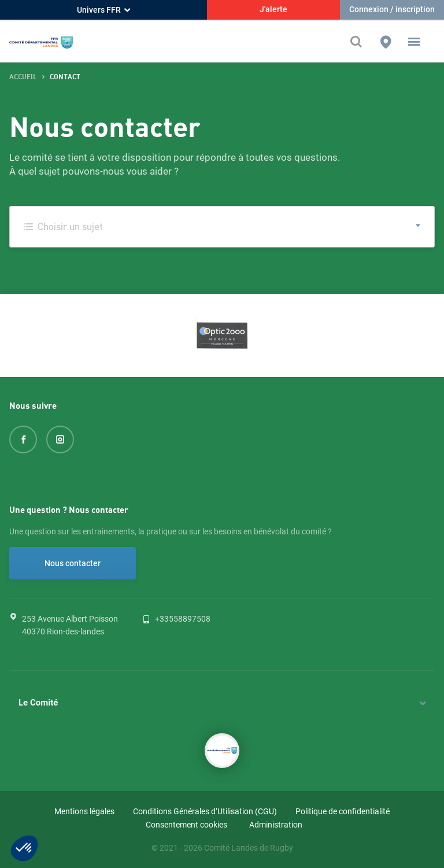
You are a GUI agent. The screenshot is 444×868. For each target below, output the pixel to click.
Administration (276, 825)
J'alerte (273, 9)
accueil (23, 77)
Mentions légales (84, 811)
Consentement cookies (186, 825)
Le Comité (38, 703)
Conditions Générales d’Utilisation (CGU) (205, 811)
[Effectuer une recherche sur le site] (359, 42)
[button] (414, 42)
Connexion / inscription (392, 9)
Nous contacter (73, 563)
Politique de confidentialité (343, 811)
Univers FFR (103, 10)
